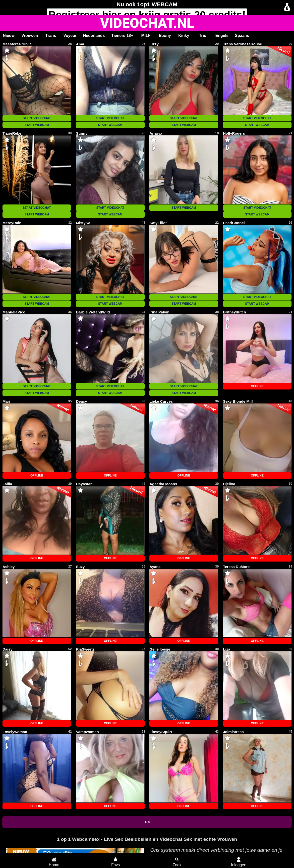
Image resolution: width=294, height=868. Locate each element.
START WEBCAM (37, 125)
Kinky (184, 36)
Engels (222, 36)
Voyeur (70, 36)
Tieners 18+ (122, 36)
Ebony (165, 36)
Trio (203, 36)
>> (147, 822)
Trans (51, 36)
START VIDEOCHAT (37, 118)
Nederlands (94, 36)
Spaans (242, 36)
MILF (146, 36)
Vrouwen (30, 36)
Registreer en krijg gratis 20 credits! (147, 15)
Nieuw (9, 36)
